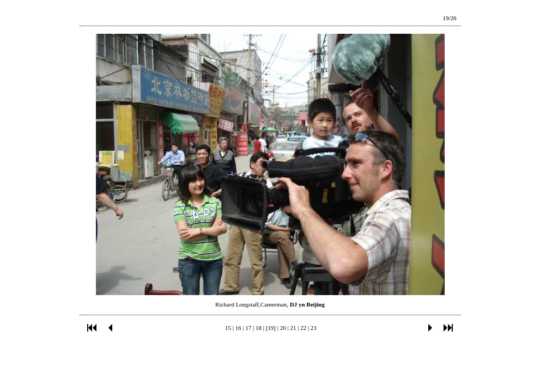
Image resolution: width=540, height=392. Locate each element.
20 (283, 328)
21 (293, 328)
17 (248, 328)
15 (228, 328)
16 (238, 328)
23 (314, 328)
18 (259, 328)
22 (303, 328)
